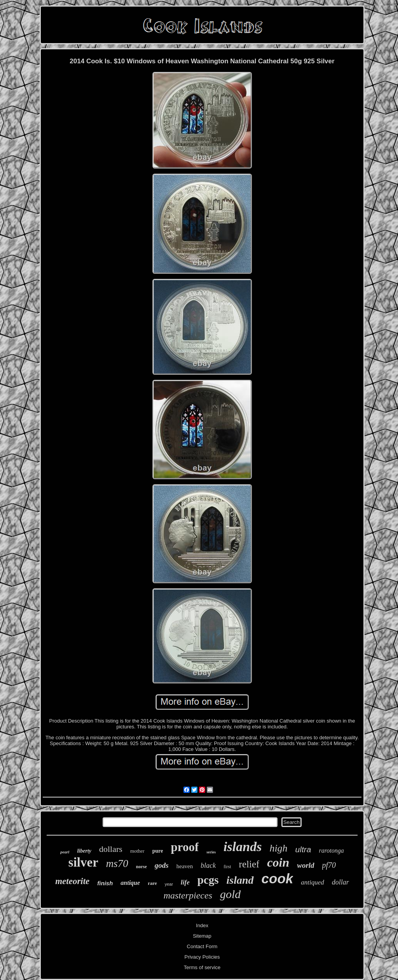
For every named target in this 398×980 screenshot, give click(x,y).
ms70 (117, 864)
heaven (185, 866)
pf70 (329, 865)
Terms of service (202, 967)
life (185, 882)
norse (141, 867)
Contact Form (202, 946)
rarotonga (331, 851)
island (240, 880)
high (278, 848)
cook (278, 878)
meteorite (72, 881)
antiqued (312, 882)
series (211, 852)
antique (130, 883)
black (208, 865)
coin (278, 862)
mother (137, 851)
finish (105, 883)
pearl (65, 852)
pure (158, 851)
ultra (303, 849)
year (169, 884)
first (227, 867)
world (305, 865)
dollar (340, 882)
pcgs (208, 880)
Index (202, 925)
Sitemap (202, 936)
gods (162, 865)
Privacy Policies (202, 957)
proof (185, 847)
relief (249, 864)
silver (83, 862)
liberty (84, 851)
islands (243, 847)
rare (152, 883)
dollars (111, 849)
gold (230, 894)
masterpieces (188, 895)
